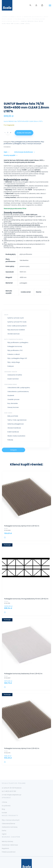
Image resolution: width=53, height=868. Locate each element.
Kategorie (14, 438)
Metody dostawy (7, 830)
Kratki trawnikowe (13, 420)
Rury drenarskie (13, 392)
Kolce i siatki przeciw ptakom (17, 314)
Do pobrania (6, 794)
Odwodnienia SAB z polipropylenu (19, 376)
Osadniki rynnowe (13, 388)
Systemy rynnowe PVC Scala (17, 310)
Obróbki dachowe (14, 322)
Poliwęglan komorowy (15, 335)
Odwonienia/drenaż (8, 812)
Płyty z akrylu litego (14, 351)
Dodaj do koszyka (24, 121)
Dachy (6, 303)
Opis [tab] (6, 141)
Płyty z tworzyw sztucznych (29, 17)
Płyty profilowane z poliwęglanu (18, 331)
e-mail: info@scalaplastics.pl (11, 783)
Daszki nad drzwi (13, 367)
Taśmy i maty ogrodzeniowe (17, 408)
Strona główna (8, 17)
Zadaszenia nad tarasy (10, 816)
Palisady (10, 428)
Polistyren (11, 355)
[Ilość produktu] (8, 121)
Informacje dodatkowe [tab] (24, 141)
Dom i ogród (8, 401)
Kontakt (4, 801)
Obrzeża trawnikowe (14, 416)
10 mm (6, 590)
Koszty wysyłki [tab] (10, 144)
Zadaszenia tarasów (11, 360)
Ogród (4, 823)
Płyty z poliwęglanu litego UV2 (17, 347)
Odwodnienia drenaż (11, 373)
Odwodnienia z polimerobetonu (18, 380)
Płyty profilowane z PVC (15, 339)
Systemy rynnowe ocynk (16, 306)
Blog (3, 798)
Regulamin (5, 837)
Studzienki (11, 384)
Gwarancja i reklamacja (10, 833)
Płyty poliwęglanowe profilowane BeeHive (26, 130)
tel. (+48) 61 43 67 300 (9, 780)
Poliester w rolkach (14, 343)
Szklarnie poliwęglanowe (16, 413)
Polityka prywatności (9, 840)
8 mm (6, 517)
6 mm (6, 740)
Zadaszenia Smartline (15, 363)
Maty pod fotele (13, 405)
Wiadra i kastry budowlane (16, 424)
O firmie (4, 791)
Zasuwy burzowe (13, 396)
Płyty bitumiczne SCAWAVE (16, 318)
